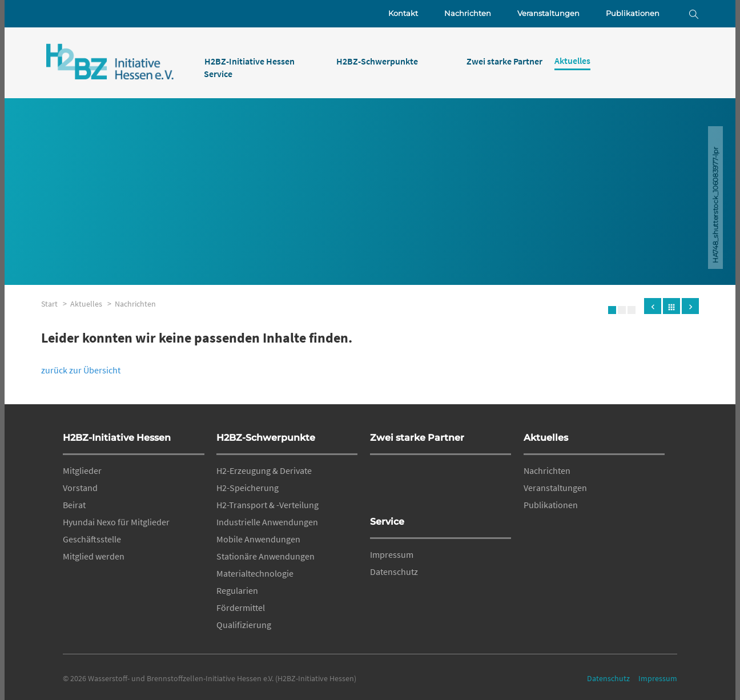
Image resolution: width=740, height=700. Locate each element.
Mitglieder (82, 470)
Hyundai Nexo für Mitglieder (116, 522)
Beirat (74, 505)
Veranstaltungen (548, 13)
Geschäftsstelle (92, 539)
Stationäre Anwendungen (266, 556)
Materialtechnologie (255, 573)
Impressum (392, 554)
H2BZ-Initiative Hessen (117, 438)
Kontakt (403, 13)
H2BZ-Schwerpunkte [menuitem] (377, 61)
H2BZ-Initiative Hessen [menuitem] (250, 61)
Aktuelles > (92, 304)
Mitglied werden (94, 556)
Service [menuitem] (218, 74)
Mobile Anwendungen (258, 539)
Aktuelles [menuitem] (572, 61)
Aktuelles (546, 438)
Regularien (237, 590)
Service (387, 522)
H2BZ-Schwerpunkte (266, 438)
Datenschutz (394, 572)
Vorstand (80, 488)
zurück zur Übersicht (81, 370)
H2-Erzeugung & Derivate (264, 470)
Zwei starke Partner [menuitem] (504, 61)
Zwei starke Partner (417, 438)
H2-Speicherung (248, 488)
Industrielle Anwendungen (267, 522)
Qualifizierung (244, 625)
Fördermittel (241, 608)
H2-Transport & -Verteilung (268, 505)
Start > (56, 304)
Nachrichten (468, 13)
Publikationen (633, 13)
